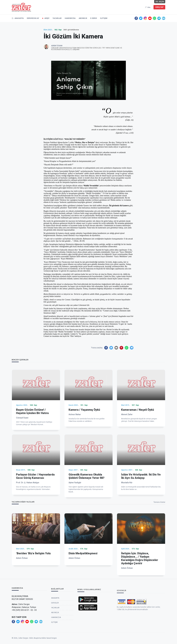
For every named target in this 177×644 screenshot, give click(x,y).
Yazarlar (55, 636)
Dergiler (55, 631)
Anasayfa (55, 627)
